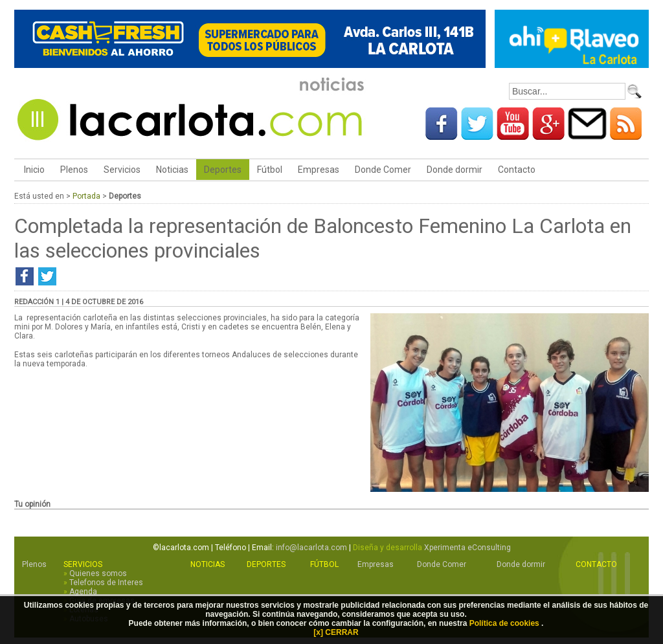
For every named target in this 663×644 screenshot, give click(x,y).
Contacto (517, 170)
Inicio (33, 170)
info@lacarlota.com (311, 548)
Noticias (172, 170)
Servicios (122, 170)
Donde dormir (455, 170)
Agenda (83, 592)
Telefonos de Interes (106, 583)
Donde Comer (383, 170)
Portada (86, 196)
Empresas (319, 170)
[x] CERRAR (336, 632)
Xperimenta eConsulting (467, 548)
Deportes (223, 170)
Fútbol (270, 170)
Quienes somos (98, 573)
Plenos (74, 170)
